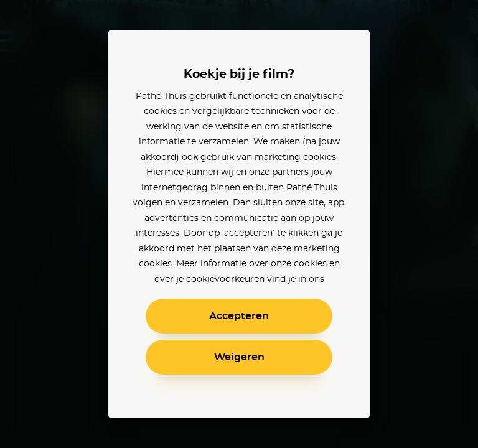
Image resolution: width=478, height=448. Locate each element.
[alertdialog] (239, 224)
